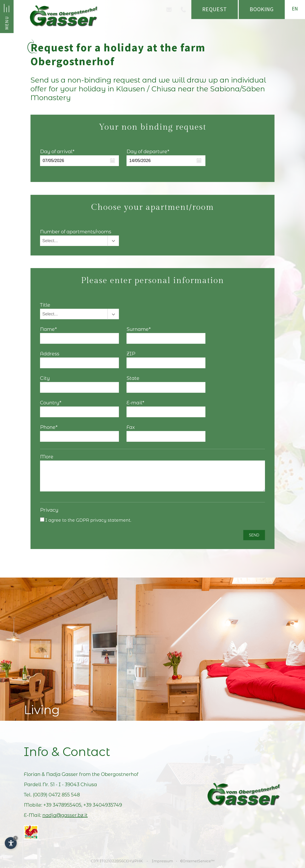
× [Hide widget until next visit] (15, 838)
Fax (131, 427)
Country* (51, 403)
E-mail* (135, 403)
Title (45, 305)
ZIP (131, 354)
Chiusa (89, 785)
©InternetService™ (197, 861)
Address (50, 354)
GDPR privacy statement (103, 520)
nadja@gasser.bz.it (65, 815)
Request (215, 9)
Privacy (49, 510)
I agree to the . (88, 520)
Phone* (49, 427)
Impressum (162, 861)
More (47, 457)
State (133, 378)
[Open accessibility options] (11, 843)
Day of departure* (148, 152)
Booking (262, 9)
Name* (48, 329)
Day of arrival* (57, 152)
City (45, 378)
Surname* (139, 329)
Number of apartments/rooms (76, 232)
